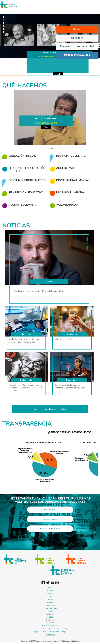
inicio (50, 588)
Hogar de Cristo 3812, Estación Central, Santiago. (50, 632)
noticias (50, 599)
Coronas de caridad (50, 529)
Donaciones (50, 510)
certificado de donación (50, 608)
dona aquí (50, 593)
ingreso (50, 611)
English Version (50, 635)
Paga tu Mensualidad (77, 55)
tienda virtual (50, 602)
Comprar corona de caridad (77, 47)
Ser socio (77, 38)
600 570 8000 (50, 617)
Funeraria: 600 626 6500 (50, 626)
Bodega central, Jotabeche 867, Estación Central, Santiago (50, 629)
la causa (50, 590)
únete (50, 596)
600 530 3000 (50, 623)
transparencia (50, 605)
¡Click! (58, 74)
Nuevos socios (50, 519)
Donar (77, 29)
